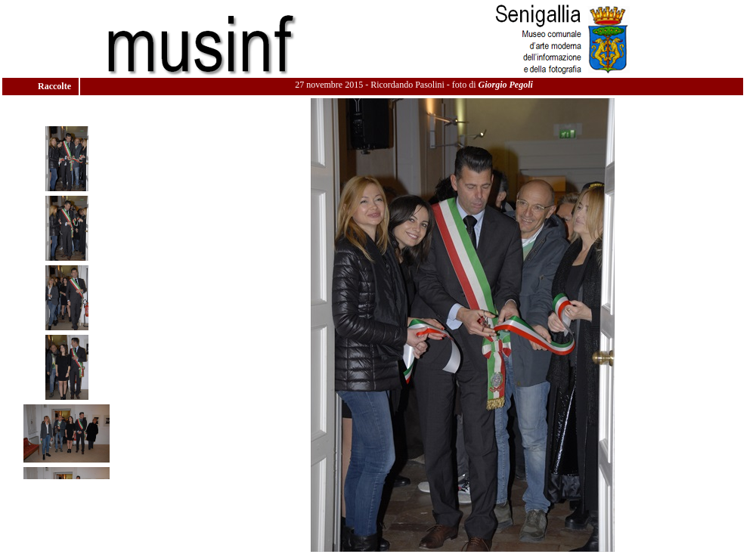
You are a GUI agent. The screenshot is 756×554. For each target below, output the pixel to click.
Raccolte (56, 86)
